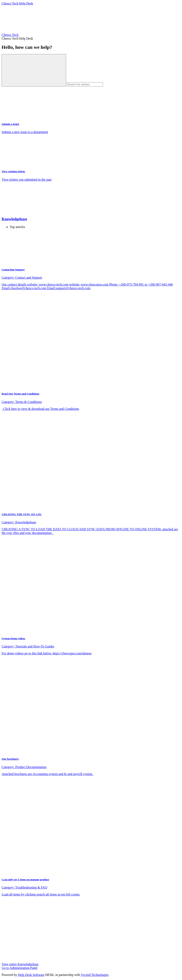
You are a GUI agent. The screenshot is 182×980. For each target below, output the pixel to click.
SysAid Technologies (95, 975)
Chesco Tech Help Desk (17, 3)
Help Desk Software (31, 975)
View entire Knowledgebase (20, 964)
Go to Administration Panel (20, 968)
